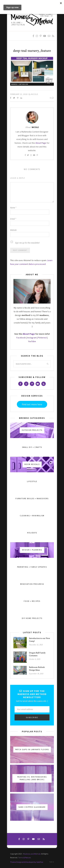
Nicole (35, 94)
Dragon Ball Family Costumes (37, 654)
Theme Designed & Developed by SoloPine (27, 862)
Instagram (32, 338)
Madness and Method (32, 854)
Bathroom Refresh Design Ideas (37, 669)
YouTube (32, 341)
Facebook (21, 338)
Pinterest (42, 338)
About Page (41, 143)
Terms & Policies (24, 858)
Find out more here (32, 404)
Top (52, 862)
